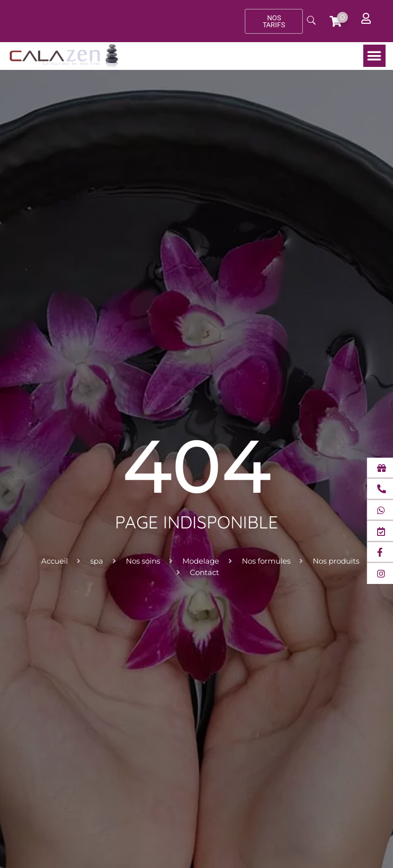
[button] (374, 56)
